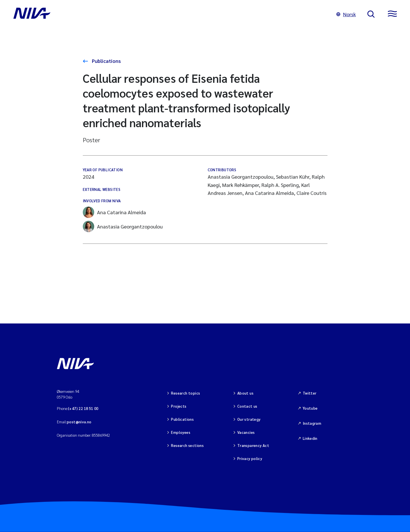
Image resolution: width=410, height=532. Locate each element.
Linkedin (310, 438)
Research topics (186, 393)
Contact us (247, 406)
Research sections (187, 445)
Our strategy (249, 419)
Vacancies (246, 432)
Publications (106, 61)
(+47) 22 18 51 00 (83, 408)
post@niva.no (79, 422)
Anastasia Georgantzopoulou (123, 226)
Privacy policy (250, 458)
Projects (179, 406)
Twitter (310, 393)
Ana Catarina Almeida (114, 212)
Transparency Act (253, 445)
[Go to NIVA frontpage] (169, 14)
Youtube (310, 408)
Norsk (346, 14)
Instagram (312, 423)
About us (245, 393)
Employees (181, 432)
